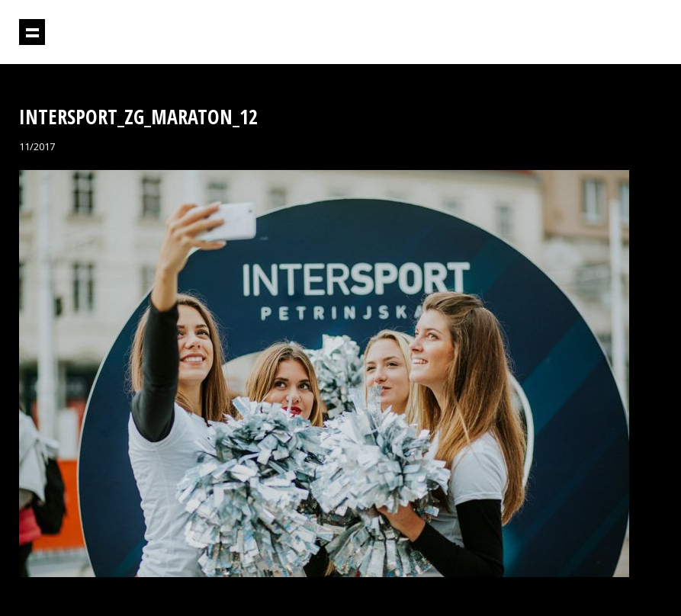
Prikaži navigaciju (32, 32)
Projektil (596, 32)
